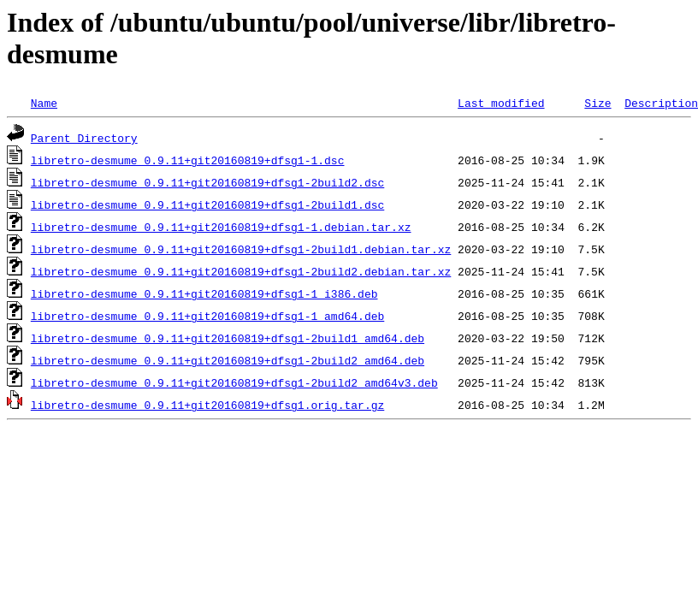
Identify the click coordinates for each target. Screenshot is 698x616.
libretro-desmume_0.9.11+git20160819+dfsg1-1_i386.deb (204, 293)
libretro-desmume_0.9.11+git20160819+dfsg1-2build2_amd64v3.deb (234, 382)
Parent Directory (84, 138)
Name (44, 103)
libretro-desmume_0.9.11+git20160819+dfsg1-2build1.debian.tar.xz (241, 249)
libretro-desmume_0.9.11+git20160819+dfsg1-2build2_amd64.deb (228, 360)
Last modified (501, 103)
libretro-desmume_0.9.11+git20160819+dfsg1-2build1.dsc (207, 204)
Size (597, 103)
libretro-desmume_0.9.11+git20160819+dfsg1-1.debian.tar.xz (221, 227)
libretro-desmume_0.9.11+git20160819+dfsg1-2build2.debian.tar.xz (241, 271)
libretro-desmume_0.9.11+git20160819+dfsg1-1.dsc (188, 160)
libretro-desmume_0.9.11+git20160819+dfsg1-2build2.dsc (207, 182)
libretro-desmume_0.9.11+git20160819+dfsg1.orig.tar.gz (207, 405)
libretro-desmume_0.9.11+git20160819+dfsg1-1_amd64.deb (207, 316)
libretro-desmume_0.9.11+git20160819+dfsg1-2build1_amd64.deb (228, 338)
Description (661, 103)
